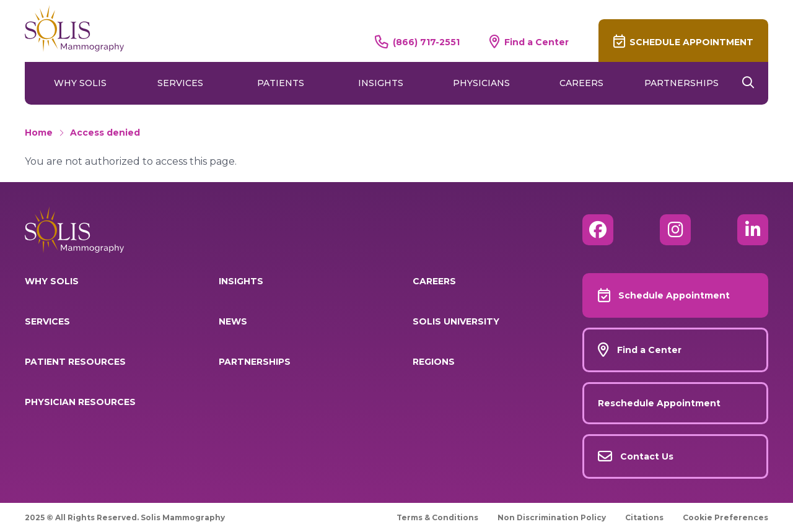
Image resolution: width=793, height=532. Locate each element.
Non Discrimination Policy (552, 517)
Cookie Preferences (725, 517)
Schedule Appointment (691, 42)
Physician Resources (80, 402)
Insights (381, 83)
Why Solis (80, 83)
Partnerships (681, 83)
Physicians (481, 83)
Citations (644, 517)
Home (39, 133)
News (233, 321)
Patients (281, 83)
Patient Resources (75, 362)
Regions (434, 362)
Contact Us (647, 456)
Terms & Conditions (437, 517)
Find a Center (537, 42)
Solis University (456, 321)
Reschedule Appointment (659, 403)
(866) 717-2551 (426, 42)
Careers (581, 83)
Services (180, 83)
